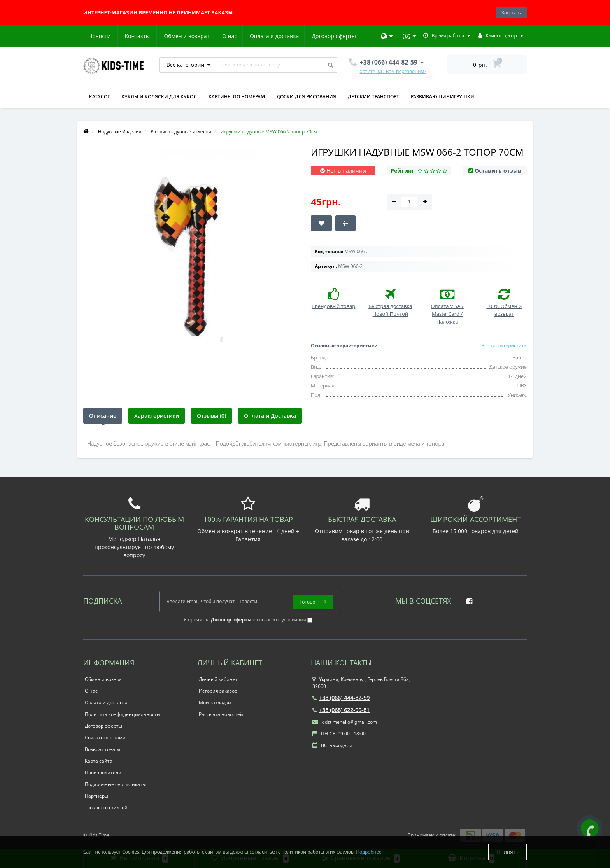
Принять (507, 852)
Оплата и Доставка (270, 416)
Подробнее (369, 852)
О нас (155, 36)
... (488, 97)
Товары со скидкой (106, 808)
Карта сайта (99, 761)
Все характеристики (504, 346)
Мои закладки (215, 703)
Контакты (347, 36)
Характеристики (157, 416)
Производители (103, 773)
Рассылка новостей (221, 714)
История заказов (218, 691)
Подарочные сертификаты (115, 784)
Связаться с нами (105, 738)
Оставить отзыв (498, 171)
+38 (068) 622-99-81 (341, 710)
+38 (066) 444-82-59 (341, 698)
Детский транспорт (373, 97)
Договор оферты (262, 36)
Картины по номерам (237, 97)
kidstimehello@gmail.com (345, 722)
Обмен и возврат (111, 36)
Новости (309, 36)
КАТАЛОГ (99, 97)
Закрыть (511, 12)
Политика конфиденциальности (122, 714)
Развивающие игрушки (443, 97)
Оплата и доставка (201, 36)
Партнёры (96, 796)
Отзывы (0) (211, 416)
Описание (103, 416)
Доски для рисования (306, 97)
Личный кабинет (218, 679)
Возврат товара (103, 749)
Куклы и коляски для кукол (159, 97)
